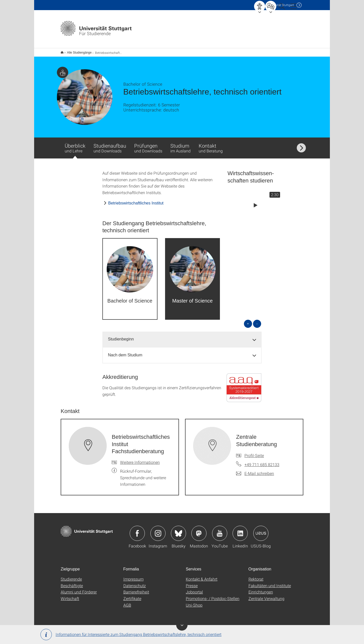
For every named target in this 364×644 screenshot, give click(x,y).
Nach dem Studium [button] (125, 352)
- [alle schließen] (257, 320)
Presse (192, 582)
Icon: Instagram (158, 530)
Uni (280, 5)
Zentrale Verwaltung (266, 595)
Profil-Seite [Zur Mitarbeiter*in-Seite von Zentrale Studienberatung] (254, 452)
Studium (180, 145)
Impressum (133, 576)
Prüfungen (148, 145)
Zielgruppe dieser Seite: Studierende (63, 69)
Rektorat (256, 576)
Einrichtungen (261, 589)
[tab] (182, 336)
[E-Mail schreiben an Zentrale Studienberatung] (255, 470)
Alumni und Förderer (79, 589)
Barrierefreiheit (136, 589)
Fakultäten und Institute (270, 582)
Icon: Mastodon (199, 530)
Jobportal (194, 589)
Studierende (71, 576)
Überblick (75, 147)
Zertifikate (132, 595)
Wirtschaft (70, 595)
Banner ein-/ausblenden (182, 625)
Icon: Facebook (137, 530)
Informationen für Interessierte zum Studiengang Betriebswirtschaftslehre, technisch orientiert (131, 635)
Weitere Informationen (140, 459)
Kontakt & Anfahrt (202, 576)
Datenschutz (135, 582)
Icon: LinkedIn (240, 530)
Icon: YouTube (220, 530)
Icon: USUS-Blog (261, 530)
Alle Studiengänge (76, 51)
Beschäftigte (72, 582)
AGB (127, 602)
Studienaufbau (110, 145)
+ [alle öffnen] (248, 320)
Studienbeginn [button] (121, 336)
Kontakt (211, 145)
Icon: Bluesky (178, 530)
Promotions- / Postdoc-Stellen (213, 595)
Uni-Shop (194, 602)
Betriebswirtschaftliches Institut (136, 200)
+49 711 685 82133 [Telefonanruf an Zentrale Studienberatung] (262, 461)
